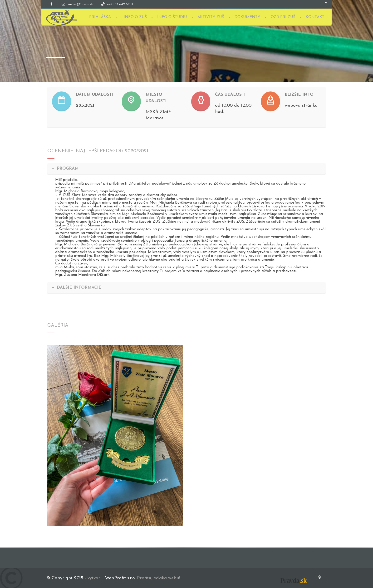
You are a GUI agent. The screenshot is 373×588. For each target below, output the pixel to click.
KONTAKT (315, 15)
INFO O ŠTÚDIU (172, 15)
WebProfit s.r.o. (120, 578)
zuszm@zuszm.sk (80, 4)
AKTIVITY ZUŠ (211, 15)
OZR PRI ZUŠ (283, 15)
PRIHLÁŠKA (100, 15)
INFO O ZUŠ (135, 15)
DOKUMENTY (247, 15)
